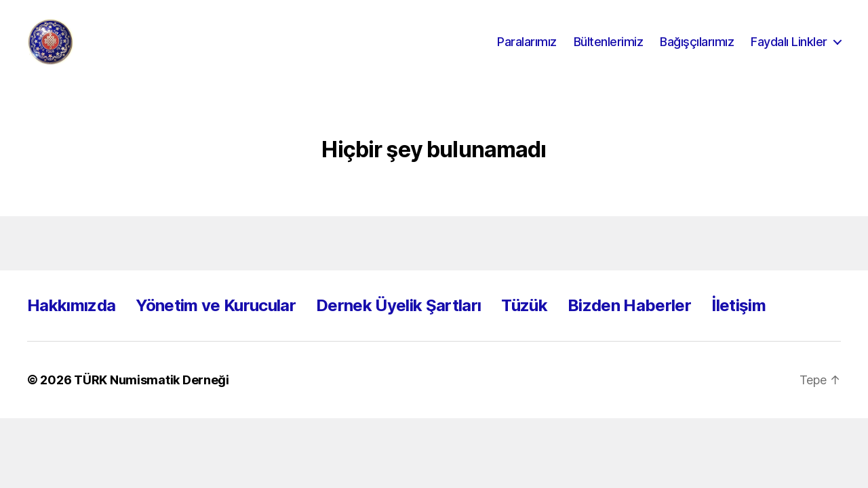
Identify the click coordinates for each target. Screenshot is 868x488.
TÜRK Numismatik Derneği (152, 395)
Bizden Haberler (629, 321)
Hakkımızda (71, 321)
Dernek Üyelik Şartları (398, 321)
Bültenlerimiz (609, 49)
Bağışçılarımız (697, 49)
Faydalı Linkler (789, 49)
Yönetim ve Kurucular (216, 321)
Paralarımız (527, 49)
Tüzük (524, 321)
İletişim (738, 321)
